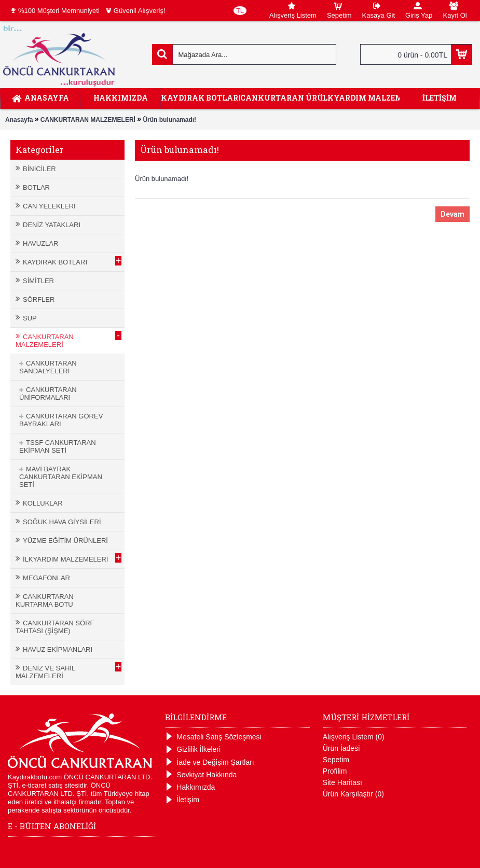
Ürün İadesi (341, 748)
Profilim (335, 771)
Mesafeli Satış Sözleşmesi (213, 737)
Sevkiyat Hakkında (201, 775)
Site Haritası (342, 782)
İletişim (182, 800)
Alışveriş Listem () (354, 737)
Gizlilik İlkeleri (193, 750)
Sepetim (336, 760)
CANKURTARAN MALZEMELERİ (88, 120)
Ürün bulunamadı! (169, 120)
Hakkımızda (190, 787)
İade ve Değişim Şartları (209, 762)
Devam (452, 214)
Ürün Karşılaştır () (353, 794)
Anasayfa (19, 120)
